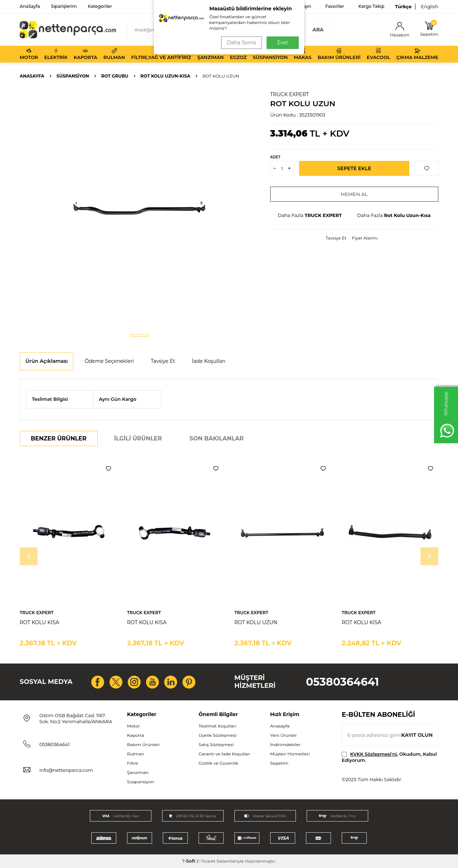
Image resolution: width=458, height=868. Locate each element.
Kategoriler (100, 6)
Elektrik (56, 54)
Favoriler (335, 6)
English (430, 6)
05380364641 (342, 682)
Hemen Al (354, 194)
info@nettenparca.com (66, 770)
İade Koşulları (209, 361)
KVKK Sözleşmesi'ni (374, 754)
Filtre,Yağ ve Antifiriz (161, 54)
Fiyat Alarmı (365, 238)
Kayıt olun (417, 735)
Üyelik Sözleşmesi (218, 735)
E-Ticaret (206, 861)
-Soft (189, 861)
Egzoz (238, 54)
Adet (275, 157)
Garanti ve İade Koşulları (224, 754)
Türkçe (403, 6)
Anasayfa (32, 76)
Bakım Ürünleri (339, 54)
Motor (29, 54)
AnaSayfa (30, 6)
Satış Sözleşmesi (216, 744)
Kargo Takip (371, 6)
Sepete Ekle (354, 168)
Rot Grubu (115, 76)
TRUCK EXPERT (289, 94)
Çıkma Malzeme (417, 54)
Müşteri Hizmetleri (290, 754)
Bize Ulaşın (299, 6)
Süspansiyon (271, 54)
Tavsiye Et (336, 238)
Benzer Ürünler (59, 438)
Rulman (114, 54)
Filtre (133, 763)
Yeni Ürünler (283, 735)
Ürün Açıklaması (47, 361)
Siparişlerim (64, 6)
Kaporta (86, 54)
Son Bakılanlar (217, 438)
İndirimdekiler (285, 744)
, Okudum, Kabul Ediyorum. (389, 757)
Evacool (379, 54)
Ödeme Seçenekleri (109, 361)
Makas (303, 54)
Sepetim (279, 763)
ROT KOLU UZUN (256, 622)
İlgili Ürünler (138, 438)
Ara (318, 30)
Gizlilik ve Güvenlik (218, 763)
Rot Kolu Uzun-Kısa (165, 76)
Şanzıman (210, 54)
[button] (140, 336)
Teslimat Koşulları (217, 726)
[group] (140, 209)
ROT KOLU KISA (39, 622)
